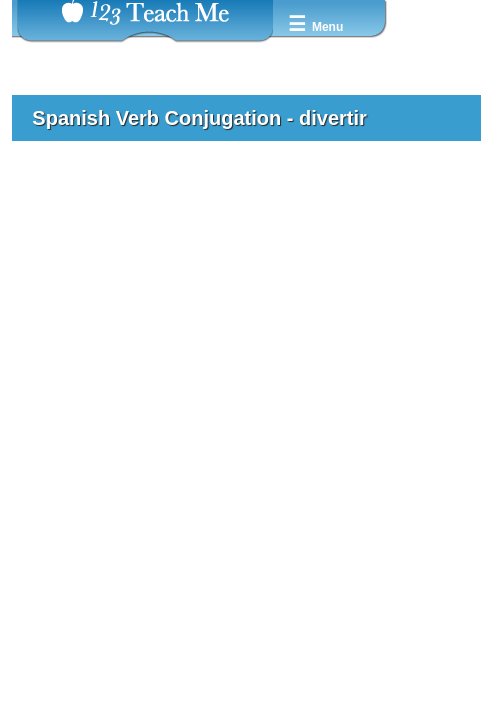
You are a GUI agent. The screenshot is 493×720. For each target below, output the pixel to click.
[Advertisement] (246, 306)
